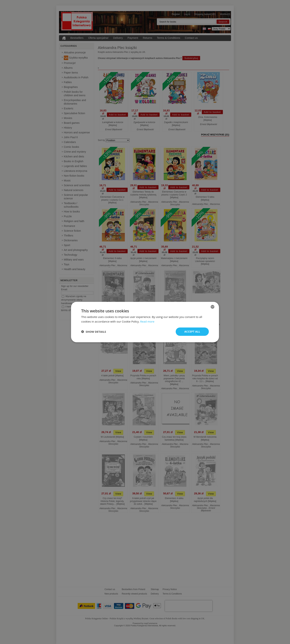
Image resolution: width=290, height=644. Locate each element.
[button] (94, 332)
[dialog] (145, 322)
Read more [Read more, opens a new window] (147, 321)
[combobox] (213, 307)
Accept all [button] (192, 332)
